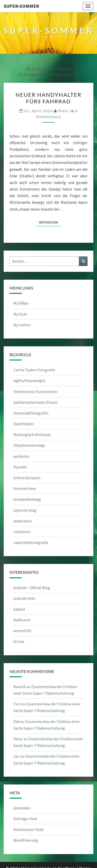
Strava (19, 641)
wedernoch (22, 521)
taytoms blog (25, 510)
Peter (64, 111)
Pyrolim (20, 467)
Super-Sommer (21, 6)
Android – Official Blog (32, 588)
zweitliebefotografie (31, 542)
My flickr (20, 314)
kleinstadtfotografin (31, 413)
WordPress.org (26, 840)
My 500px (21, 303)
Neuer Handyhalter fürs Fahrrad (48, 98)
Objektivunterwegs (29, 445)
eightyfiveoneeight (29, 381)
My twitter (22, 325)
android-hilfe (24, 598)
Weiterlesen (50, 222)
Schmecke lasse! (27, 478)
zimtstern (22, 532)
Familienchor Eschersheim (35, 392)
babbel (19, 609)
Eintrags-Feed (25, 819)
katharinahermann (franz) (35, 402)
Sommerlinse (25, 488)
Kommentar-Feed (28, 829)
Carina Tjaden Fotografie (34, 370)
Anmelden (22, 808)
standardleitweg (27, 499)
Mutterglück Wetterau (32, 434)
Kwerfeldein (23, 424)
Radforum (22, 620)
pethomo (21, 456)
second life (22, 631)
